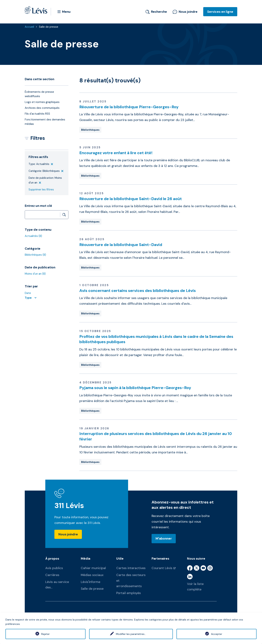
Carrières (52, 575)
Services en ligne (220, 12)
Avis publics (54, 568)
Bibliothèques (35, 255)
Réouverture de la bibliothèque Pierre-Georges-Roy (129, 107)
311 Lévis (69, 506)
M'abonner (164, 538)
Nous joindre (185, 12)
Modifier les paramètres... (131, 634)
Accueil (29, 27)
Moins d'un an (35, 274)
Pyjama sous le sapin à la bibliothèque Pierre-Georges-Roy (135, 388)
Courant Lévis (162, 568)
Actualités (33, 236)
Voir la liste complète (195, 587)
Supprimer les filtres (41, 190)
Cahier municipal (93, 568)
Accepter (217, 634)
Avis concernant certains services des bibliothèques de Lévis (138, 291)
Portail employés (129, 593)
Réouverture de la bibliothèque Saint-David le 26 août (131, 199)
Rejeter (45, 634)
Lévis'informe (91, 582)
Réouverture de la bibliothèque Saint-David (121, 245)
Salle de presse (49, 27)
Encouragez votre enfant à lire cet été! (116, 153)
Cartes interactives (131, 568)
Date (28, 293)
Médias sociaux (92, 575)
